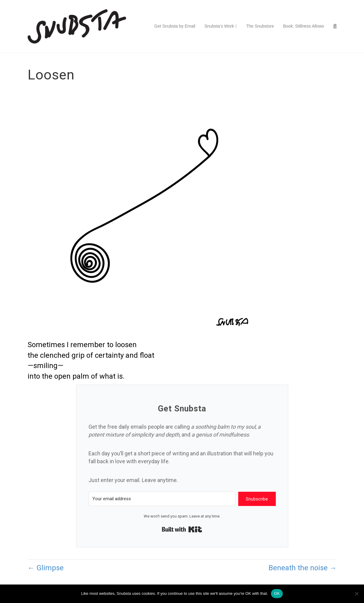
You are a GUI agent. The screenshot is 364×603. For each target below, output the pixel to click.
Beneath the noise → (303, 568)
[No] (356, 594)
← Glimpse (46, 568)
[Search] (332, 26)
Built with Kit (182, 529)
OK (277, 593)
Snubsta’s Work (219, 26)
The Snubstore (260, 26)
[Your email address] (162, 499)
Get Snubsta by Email (175, 26)
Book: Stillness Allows (304, 26)
